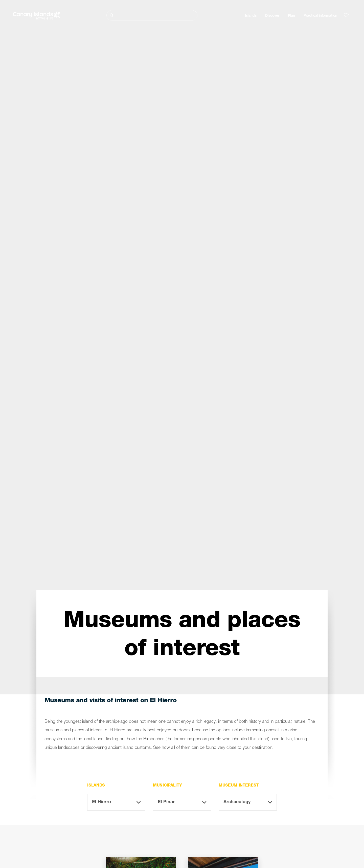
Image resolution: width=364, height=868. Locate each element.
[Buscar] (152, 15)
